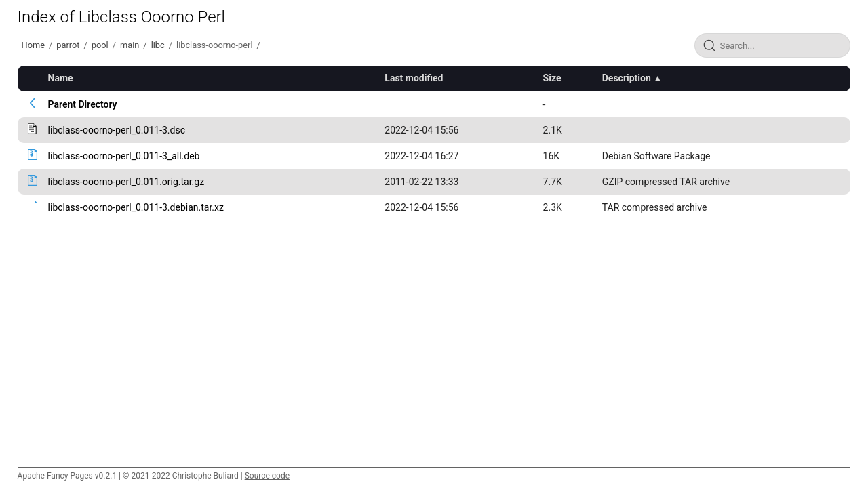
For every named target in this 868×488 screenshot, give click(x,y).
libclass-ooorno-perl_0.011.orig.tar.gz (126, 182)
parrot (68, 45)
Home (33, 45)
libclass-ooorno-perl (214, 45)
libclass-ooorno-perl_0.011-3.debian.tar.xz (136, 207)
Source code (267, 476)
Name (61, 78)
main (130, 45)
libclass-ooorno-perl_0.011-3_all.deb (124, 156)
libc (158, 45)
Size (552, 78)
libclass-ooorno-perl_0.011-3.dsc (117, 130)
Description (627, 78)
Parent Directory (83, 104)
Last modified (414, 78)
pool (100, 45)
